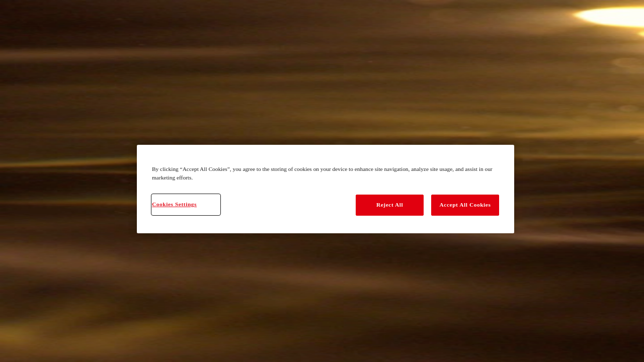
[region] (326, 189)
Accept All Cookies (465, 205)
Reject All (390, 205)
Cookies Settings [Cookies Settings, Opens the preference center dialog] (174, 204)
